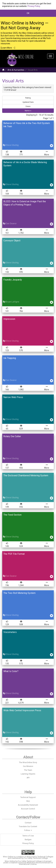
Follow (28, 830)
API (28, 778)
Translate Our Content (28, 826)
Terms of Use (28, 836)
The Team (28, 770)
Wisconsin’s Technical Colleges (40, 857)
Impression (9, 319)
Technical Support (28, 797)
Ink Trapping (10, 358)
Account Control (28, 809)
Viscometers (10, 632)
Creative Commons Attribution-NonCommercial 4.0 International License (31, 863)
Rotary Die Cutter (12, 436)
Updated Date (28, 102)
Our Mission (28, 766)
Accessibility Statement (28, 805)
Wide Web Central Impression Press (22, 710)
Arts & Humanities (16, 70)
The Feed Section (12, 515)
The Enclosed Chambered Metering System (26, 475)
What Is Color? (11, 671)
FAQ (28, 801)
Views (28, 106)
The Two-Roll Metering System (19, 593)
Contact (28, 823)
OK (28, 13)
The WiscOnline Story (28, 762)
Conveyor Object (12, 241)
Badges (28, 839)
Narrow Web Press (13, 397)
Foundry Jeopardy (13, 280)
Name (28, 111)
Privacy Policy (34, 6)
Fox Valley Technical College (36, 858)
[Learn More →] (8, 48)
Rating (28, 98)
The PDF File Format (14, 554)
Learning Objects (28, 774)
